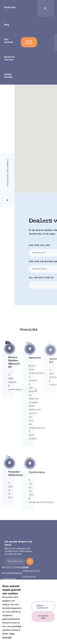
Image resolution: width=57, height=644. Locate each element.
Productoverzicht (11, 568)
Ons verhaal (8, 41)
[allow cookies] (43, 617)
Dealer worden (8, 76)
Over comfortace (31, 569)
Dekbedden (9, 579)
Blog (7, 25)
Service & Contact (9, 58)
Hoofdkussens (11, 573)
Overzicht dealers (29, 579)
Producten (10, 7)
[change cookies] (43, 607)
